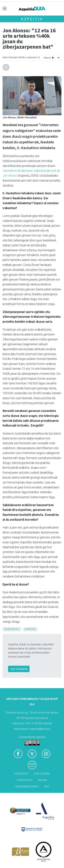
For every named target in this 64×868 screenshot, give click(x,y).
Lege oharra (42, 774)
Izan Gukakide (19, 669)
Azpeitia (32, 19)
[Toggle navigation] (5, 9)
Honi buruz (21, 774)
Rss (47, 787)
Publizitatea (25, 780)
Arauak (42, 780)
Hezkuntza (12, 629)
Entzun (49, 58)
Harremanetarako (27, 787)
